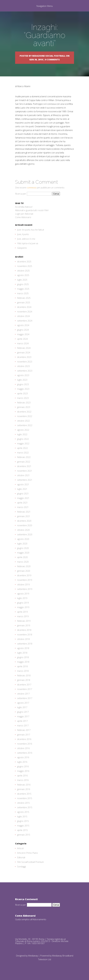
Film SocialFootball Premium (30, 862)
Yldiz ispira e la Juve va (28, 243)
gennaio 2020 (24, 571)
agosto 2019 (23, 594)
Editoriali (21, 857)
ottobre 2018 (23, 639)
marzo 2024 (23, 343)
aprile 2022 (22, 448)
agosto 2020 (23, 539)
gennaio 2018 (24, 680)
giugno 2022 (23, 439)
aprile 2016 (22, 776)
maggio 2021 (23, 498)
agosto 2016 (23, 757)
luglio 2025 (22, 280)
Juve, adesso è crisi (26, 239)
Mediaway (33, 956)
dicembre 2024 (24, 307)
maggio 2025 (23, 289)
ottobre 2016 (23, 748)
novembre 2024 (25, 312)
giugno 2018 (23, 657)
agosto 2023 (23, 375)
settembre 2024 (25, 321)
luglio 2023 (22, 380)
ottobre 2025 (23, 271)
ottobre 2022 (23, 421)
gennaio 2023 (24, 407)
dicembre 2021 (24, 466)
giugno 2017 (23, 712)
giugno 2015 (23, 821)
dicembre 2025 (24, 262)
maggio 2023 (23, 389)
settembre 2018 (25, 644)
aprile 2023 (22, 393)
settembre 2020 (25, 534)
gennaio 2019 (24, 625)
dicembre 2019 (24, 575)
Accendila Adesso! (24, 207)
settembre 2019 (25, 589)
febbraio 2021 (24, 512)
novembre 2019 (25, 580)
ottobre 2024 (23, 316)
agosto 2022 (23, 430)
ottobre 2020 (23, 530)
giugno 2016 (23, 766)
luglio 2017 (22, 707)
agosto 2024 (23, 325)
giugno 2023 (23, 384)
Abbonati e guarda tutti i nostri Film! (32, 210)
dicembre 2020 (24, 521)
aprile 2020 (22, 557)
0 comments (52, 60)
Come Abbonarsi (23, 217)
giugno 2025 (23, 284)
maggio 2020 (23, 553)
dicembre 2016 (24, 739)
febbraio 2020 (24, 566)
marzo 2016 (23, 780)
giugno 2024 (23, 330)
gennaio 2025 (24, 302)
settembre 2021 (25, 480)
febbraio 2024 (24, 348)
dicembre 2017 (24, 685)
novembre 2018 (25, 635)
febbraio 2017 (24, 730)
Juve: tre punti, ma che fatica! (31, 230)
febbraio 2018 (24, 675)
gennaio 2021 (24, 516)
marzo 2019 (23, 616)
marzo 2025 (23, 293)
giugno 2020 (23, 548)
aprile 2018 (22, 666)
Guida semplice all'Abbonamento (31, 919)
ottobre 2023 (23, 366)
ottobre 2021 (23, 475)
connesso (32, 188)
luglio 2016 (22, 762)
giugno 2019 (23, 603)
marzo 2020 (23, 562)
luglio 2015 (22, 817)
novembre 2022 (25, 416)
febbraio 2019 (24, 621)
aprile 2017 (22, 721)
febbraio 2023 (24, 403)
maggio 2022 (23, 444)
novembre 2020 (25, 525)
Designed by (22, 956)
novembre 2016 (25, 744)
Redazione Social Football (49, 56)
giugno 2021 (23, 494)
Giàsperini (22, 248)
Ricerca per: (21, 194)
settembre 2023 (25, 371)
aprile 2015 (22, 830)
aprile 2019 (22, 612)
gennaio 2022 (24, 462)
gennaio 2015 (24, 835)
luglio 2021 (22, 489)
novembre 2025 (25, 266)
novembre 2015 (25, 798)
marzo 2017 (23, 726)
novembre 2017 (25, 689)
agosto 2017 (23, 703)
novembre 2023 (25, 362)
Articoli (20, 848)
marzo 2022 (23, 453)
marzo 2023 (23, 398)
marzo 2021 (23, 507)
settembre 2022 (25, 425)
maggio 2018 (23, 662)
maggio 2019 (23, 607)
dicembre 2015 (24, 794)
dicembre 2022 (24, 412)
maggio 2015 (23, 826)
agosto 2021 (23, 484)
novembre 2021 (25, 471)
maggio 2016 (23, 771)
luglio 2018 (22, 653)
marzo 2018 (23, 671)
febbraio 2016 (24, 785)
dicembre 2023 (24, 357)
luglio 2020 (22, 544)
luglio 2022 (22, 434)
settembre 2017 (25, 698)
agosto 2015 (23, 812)
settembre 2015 (25, 807)
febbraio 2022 (24, 457)
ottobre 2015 (23, 803)
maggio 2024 (23, 334)
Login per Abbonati (24, 214)
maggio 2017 (23, 716)
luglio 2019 (22, 598)
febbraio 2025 (24, 298)
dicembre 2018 (24, 630)
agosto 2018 (23, 648)
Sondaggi (21, 867)
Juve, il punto (23, 234)
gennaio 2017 (24, 735)
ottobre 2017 (23, 694)
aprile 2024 (22, 339)
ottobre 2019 (23, 585)
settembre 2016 (25, 753)
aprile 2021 (22, 503)
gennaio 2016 (24, 789)
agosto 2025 (23, 275)
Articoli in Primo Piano (28, 853)
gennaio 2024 (24, 353)
